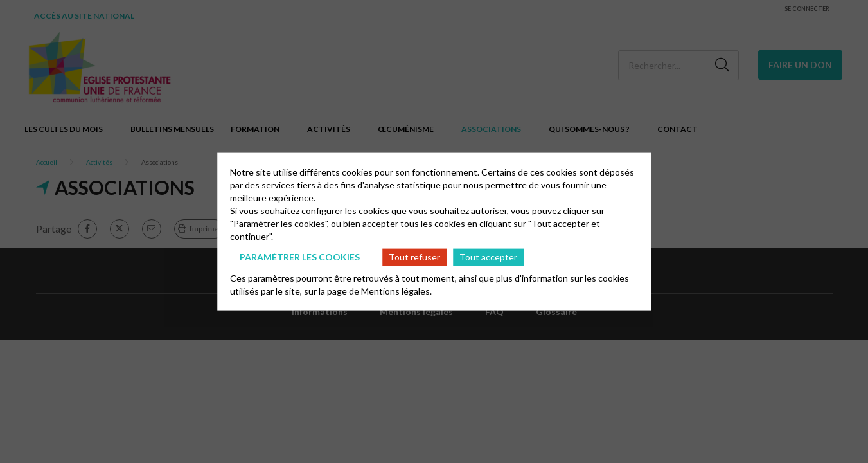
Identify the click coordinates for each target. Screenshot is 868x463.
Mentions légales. (396, 290)
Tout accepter (488, 257)
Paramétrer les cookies (300, 257)
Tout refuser (414, 257)
